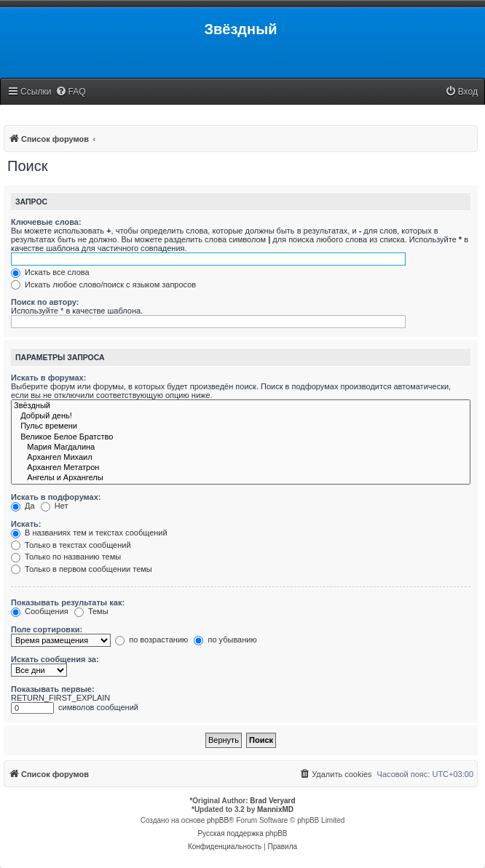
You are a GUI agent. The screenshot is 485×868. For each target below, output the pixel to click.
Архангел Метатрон (241, 468)
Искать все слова (50, 272)
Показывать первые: (53, 689)
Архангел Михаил (241, 458)
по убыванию (225, 640)
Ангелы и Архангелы (241, 478)
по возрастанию (151, 640)
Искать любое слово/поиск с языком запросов (103, 284)
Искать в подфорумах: (56, 497)
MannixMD (275, 809)
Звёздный (241, 406)
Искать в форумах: (48, 378)
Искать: (26, 524)
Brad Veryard (272, 801)
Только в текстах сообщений (71, 545)
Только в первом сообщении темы (82, 569)
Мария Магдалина (241, 447)
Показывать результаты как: (68, 602)
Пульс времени (241, 426)
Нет (55, 506)
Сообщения (40, 611)
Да (23, 506)
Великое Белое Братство (241, 437)
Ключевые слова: (46, 222)
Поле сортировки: (47, 629)
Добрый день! (241, 416)
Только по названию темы (66, 557)
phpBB (218, 820)
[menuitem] (71, 92)
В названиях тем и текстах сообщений (89, 533)
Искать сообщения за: (55, 659)
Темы (91, 611)
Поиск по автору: (45, 302)
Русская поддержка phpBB (242, 833)
